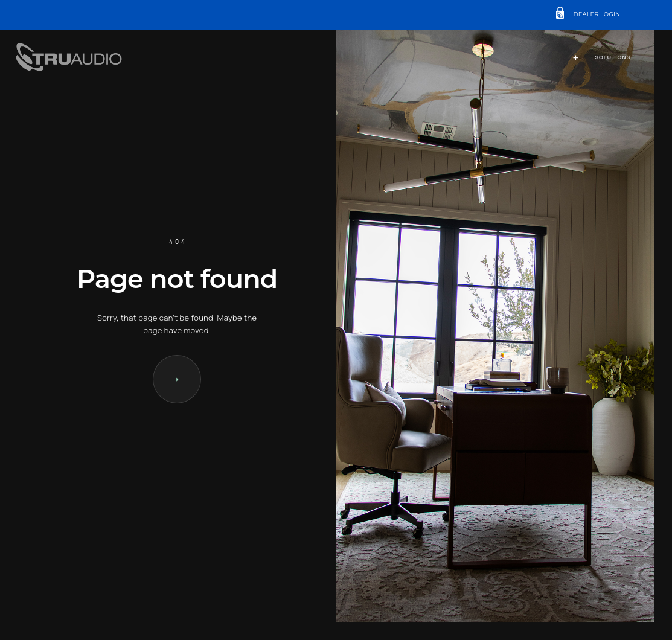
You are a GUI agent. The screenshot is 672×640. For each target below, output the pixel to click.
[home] (71, 58)
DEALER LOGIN (597, 14)
